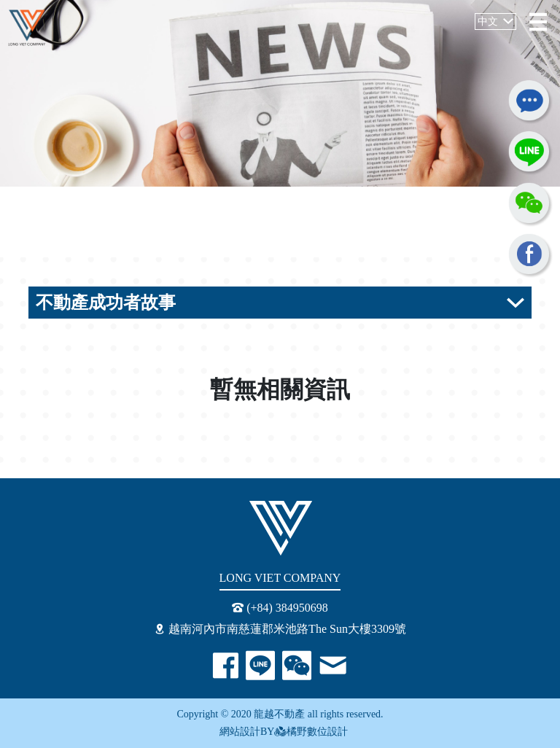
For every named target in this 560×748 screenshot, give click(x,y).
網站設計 (237, 732)
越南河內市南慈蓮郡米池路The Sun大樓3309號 (280, 629)
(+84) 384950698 (280, 608)
